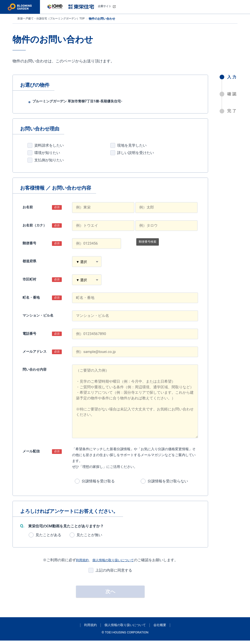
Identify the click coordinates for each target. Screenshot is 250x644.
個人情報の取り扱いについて (114, 563)
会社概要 (160, 628)
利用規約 (79, 563)
